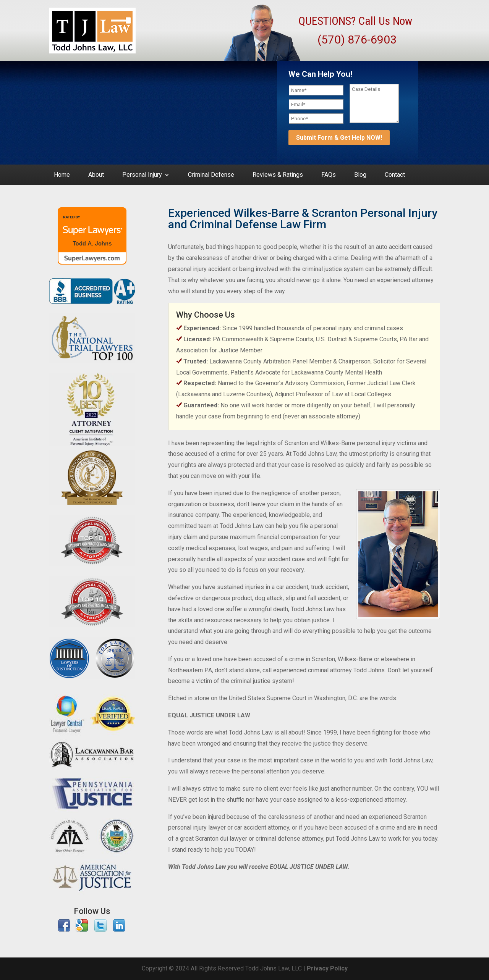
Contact (395, 175)
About (96, 175)
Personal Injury (142, 175)
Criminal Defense (211, 175)
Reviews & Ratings (278, 175)
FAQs (329, 175)
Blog (360, 175)
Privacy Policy (327, 968)
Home (62, 175)
